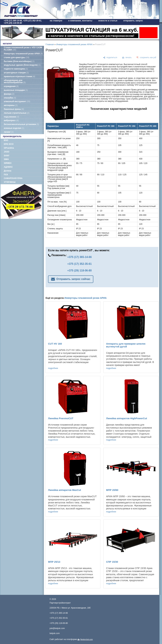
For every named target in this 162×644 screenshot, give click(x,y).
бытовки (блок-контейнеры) (19, 61)
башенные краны (14, 109)
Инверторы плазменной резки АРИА (23, 54)
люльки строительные (17, 113)
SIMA (6, 159)
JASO (7, 152)
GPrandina (9, 148)
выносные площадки (16, 90)
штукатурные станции (16, 73)
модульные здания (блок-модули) (22, 65)
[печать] (127, 58)
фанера (9, 94)
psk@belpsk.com (57, 628)
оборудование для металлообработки (15, 81)
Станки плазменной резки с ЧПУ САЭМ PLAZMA (23, 49)
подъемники (11, 117)
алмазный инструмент (17, 101)
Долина (8, 171)
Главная (50, 44)
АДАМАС (8, 167)
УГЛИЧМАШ (10, 182)
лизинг (9, 132)
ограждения (11, 86)
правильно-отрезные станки (19, 76)
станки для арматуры (17, 57)
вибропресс (11, 120)
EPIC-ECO (9, 144)
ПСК (6, 175)
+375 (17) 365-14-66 (80, 257)
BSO (6, 140)
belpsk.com (55, 633)
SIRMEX (8, 163)
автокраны (11, 105)
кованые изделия (14, 128)
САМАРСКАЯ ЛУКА (13, 178)
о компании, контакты (80, 21)
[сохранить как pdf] (146, 58)
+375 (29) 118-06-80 (80, 271)
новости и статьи (108, 21)
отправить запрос (133, 21)
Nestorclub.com (87, 639)
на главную (56, 21)
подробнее (53, 368)
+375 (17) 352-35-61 (80, 264)
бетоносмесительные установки (21, 124)
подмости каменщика (16, 69)
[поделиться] (110, 58)
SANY (7, 156)
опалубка (10, 98)
